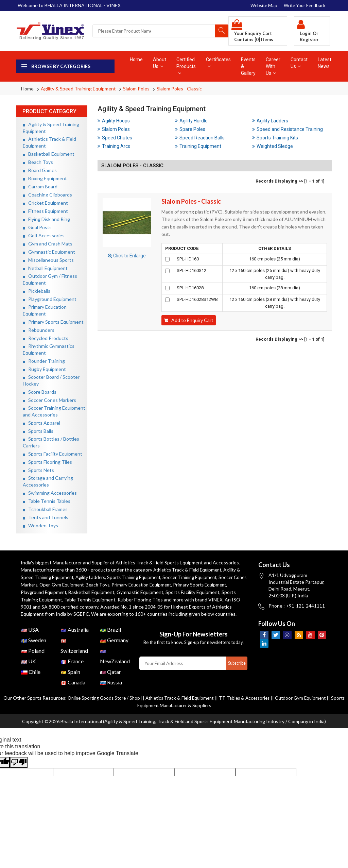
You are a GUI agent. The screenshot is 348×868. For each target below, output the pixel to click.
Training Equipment (198, 146)
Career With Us (273, 66)
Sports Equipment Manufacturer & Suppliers (174, 711)
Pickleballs (37, 291)
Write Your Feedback (305, 5)
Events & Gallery (248, 66)
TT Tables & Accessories (254, 704)
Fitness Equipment (45, 211)
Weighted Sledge (273, 146)
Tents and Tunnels (46, 517)
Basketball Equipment (49, 154)
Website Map (264, 5)
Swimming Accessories (50, 493)
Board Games (40, 170)
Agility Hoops (114, 121)
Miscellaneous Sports (48, 260)
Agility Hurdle (191, 121)
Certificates (218, 63)
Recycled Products (46, 338)
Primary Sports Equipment (53, 322)
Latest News (325, 63)
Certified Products (186, 66)
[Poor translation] (19, 768)
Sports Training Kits (275, 138)
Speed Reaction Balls (200, 138)
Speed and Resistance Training (288, 129)
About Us (160, 63)
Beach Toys (38, 162)
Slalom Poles (136, 89)
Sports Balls (38, 431)
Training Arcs (114, 146)
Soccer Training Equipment (200, 577)
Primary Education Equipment (162, 584)
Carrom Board (40, 186)
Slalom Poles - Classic (179, 89)
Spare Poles (190, 129)
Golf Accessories (44, 235)
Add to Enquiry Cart (189, 320)
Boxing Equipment (45, 178)
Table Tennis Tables (47, 501)
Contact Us (299, 63)
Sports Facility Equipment (53, 454)
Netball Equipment (45, 268)
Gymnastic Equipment (49, 252)
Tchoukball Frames (45, 509)
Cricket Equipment (45, 203)
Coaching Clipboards (47, 195)
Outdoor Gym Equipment (313, 704)
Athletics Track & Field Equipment (189, 570)
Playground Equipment (50, 299)
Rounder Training (44, 361)
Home (136, 59)
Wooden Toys (40, 525)
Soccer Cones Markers (49, 400)
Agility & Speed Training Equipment (78, 89)
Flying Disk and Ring (46, 219)
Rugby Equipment (44, 369)
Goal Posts (37, 227)
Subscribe (236, 669)
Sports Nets (38, 470)
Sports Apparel (41, 423)
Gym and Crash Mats (48, 244)
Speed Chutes (115, 138)
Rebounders (39, 330)
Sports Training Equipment (141, 577)
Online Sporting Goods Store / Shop (107, 704)
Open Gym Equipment (79, 584)
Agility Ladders (270, 121)
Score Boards (40, 392)
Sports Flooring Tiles (47, 462)
